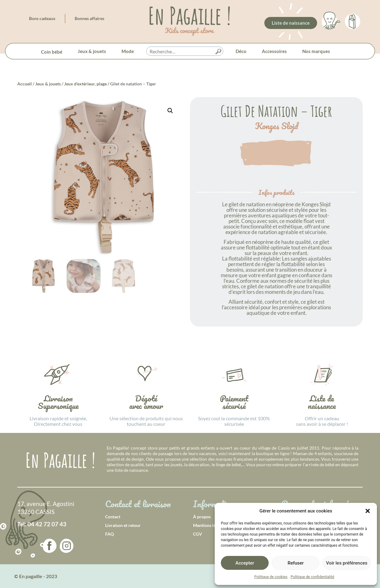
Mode (128, 51)
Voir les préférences (347, 563)
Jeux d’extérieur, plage (85, 84)
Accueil (25, 84)
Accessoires (274, 51)
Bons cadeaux (42, 18)
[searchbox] (185, 51)
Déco (241, 51)
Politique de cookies (271, 577)
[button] (368, 511)
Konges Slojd (277, 126)
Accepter (245, 563)
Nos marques (316, 51)
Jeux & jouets (92, 51)
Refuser (295, 563)
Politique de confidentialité (312, 577)
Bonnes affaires (89, 18)
